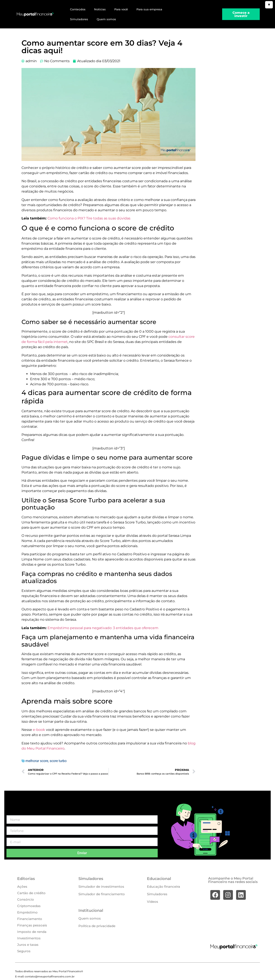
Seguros (24, 951)
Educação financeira (163, 887)
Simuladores (79, 19)
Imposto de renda (32, 932)
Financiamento (30, 919)
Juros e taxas (28, 945)
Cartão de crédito (31, 893)
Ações (22, 887)
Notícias (100, 9)
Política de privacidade (97, 926)
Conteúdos (78, 9)
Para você (121, 9)
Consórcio (26, 899)
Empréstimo (27, 912)
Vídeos (153, 902)
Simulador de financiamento (102, 894)
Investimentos (29, 938)
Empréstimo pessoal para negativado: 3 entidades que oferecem (103, 628)
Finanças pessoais (32, 925)
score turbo (58, 761)
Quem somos (106, 19)
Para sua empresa (149, 9)
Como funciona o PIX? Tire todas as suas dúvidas (89, 218)
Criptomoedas (29, 906)
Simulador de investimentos (101, 887)
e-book (39, 730)
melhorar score (37, 761)
